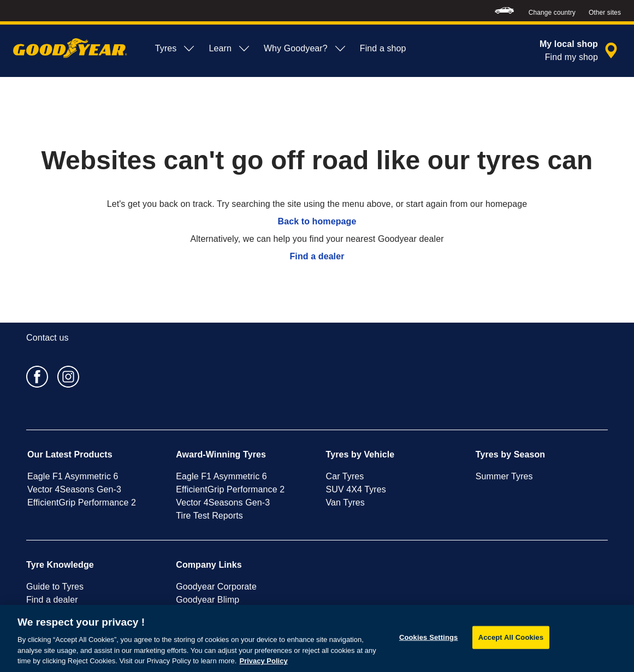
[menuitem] (504, 11)
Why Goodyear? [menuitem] (305, 49)
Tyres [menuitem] (176, 49)
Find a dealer (317, 256)
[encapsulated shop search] (580, 51)
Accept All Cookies (511, 637)
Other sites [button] (605, 13)
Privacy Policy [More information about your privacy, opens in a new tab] (263, 661)
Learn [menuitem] (229, 49)
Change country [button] (552, 13)
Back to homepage (317, 221)
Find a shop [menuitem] (383, 48)
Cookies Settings (429, 637)
